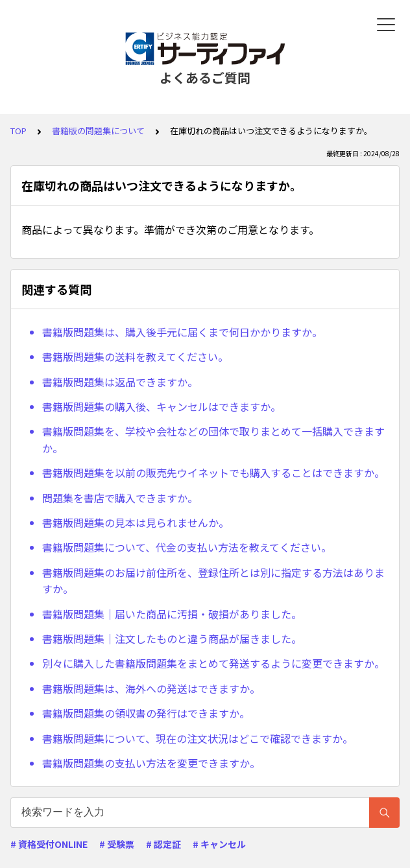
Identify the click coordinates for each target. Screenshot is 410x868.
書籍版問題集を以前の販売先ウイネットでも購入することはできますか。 (213, 473)
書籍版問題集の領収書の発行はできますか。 (146, 713)
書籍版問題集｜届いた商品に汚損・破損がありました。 (172, 614)
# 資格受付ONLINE (49, 844)
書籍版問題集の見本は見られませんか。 (136, 522)
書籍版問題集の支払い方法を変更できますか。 (151, 763)
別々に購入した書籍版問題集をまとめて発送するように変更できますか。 (213, 663)
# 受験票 (117, 844)
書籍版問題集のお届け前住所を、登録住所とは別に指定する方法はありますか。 (213, 581)
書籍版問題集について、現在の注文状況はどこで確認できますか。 (198, 738)
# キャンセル (219, 844)
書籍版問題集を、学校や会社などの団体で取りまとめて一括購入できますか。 (213, 440)
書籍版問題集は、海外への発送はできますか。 (151, 688)
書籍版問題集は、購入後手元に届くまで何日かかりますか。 (182, 332)
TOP (18, 131)
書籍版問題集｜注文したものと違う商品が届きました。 (172, 639)
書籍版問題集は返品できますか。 (120, 382)
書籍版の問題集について (98, 131)
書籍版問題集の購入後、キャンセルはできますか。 (162, 406)
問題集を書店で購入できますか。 (120, 498)
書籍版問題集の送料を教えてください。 (135, 357)
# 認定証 (163, 844)
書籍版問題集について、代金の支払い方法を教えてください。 (187, 547)
